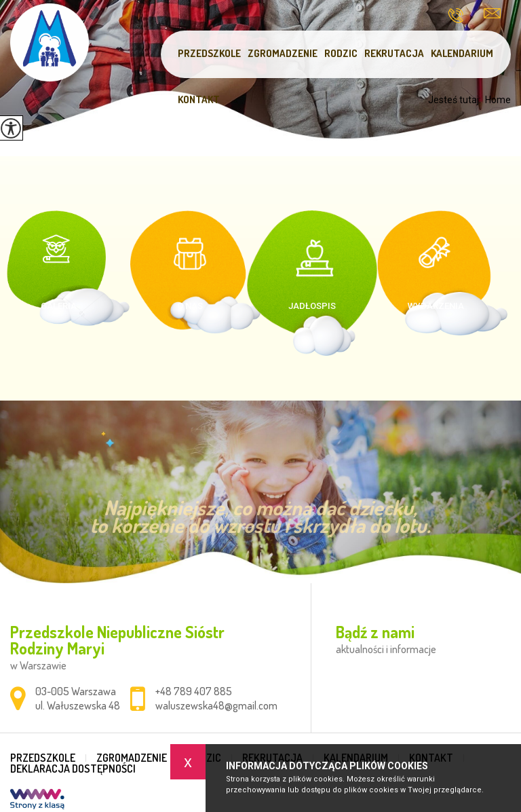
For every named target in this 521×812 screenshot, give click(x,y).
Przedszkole (209, 53)
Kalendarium (462, 53)
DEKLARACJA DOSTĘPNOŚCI (73, 769)
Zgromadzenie (283, 53)
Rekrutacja (394, 53)
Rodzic (341, 53)
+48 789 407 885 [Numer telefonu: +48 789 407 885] (194, 691)
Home (498, 100)
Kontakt (199, 99)
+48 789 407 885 (456, 16)
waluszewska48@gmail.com (492, 13)
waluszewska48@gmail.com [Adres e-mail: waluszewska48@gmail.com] (216, 705)
